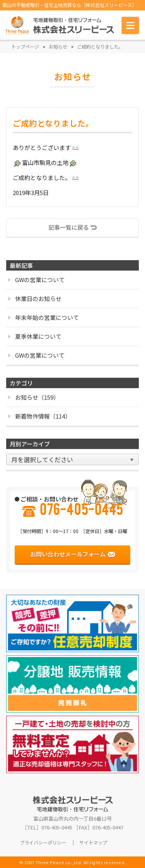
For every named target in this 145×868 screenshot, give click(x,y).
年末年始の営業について (43, 317)
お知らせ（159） (34, 397)
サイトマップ (93, 843)
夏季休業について (35, 336)
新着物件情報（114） (39, 416)
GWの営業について (36, 280)
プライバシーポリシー (43, 843)
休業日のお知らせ (35, 299)
